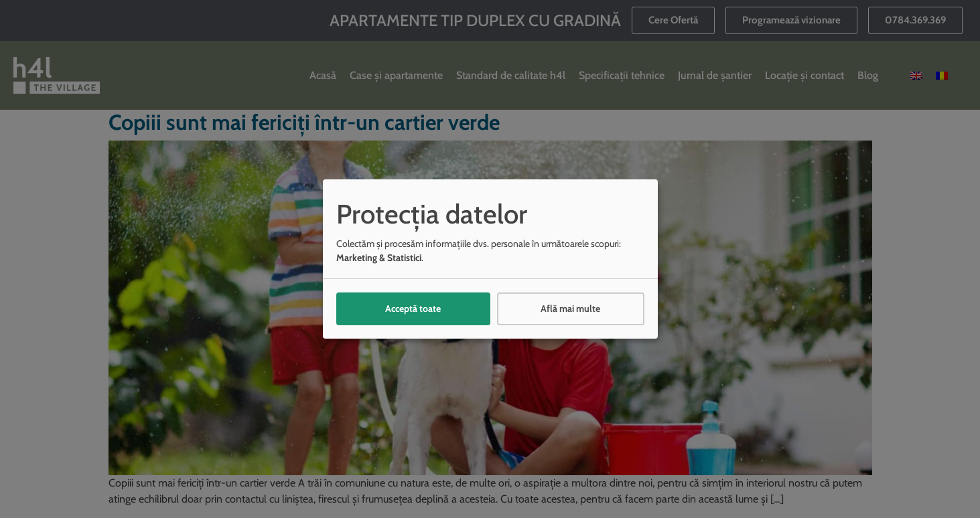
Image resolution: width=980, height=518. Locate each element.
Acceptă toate (413, 309)
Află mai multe (570, 309)
